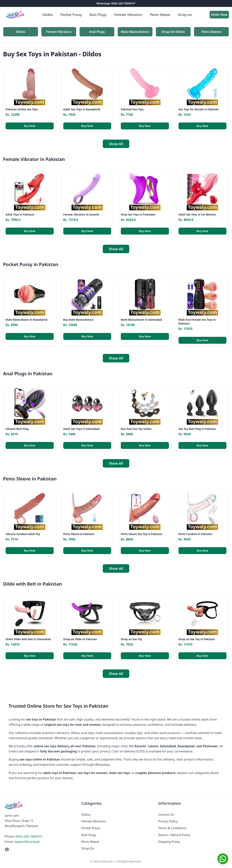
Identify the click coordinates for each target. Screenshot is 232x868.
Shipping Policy (169, 842)
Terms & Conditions (172, 828)
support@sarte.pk (27, 842)
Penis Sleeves (211, 32)
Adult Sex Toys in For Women (197, 214)
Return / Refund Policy (174, 835)
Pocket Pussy (71, 15)
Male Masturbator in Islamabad (141, 320)
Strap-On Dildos (173, 32)
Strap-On (88, 848)
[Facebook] (39, 850)
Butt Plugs (98, 15)
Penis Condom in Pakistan (195, 534)
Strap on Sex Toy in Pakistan (197, 639)
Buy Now (30, 126)
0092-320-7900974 (29, 836)
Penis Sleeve (160, 15)
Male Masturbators (135, 32)
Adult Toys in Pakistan (20, 214)
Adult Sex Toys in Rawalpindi (82, 109)
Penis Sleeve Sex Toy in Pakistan (142, 534)
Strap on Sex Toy (131, 639)
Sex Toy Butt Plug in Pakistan (197, 429)
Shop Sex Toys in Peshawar (138, 214)
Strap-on (185, 15)
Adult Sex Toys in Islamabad (81, 429)
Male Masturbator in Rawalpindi (27, 320)
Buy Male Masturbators (79, 320)
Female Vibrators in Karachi (81, 214)
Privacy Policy (168, 821)
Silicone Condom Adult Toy (23, 534)
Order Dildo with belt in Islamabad (28, 639)
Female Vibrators (128, 15)
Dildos (48, 15)
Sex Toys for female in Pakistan (199, 109)
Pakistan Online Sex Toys (22, 109)
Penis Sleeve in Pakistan (79, 534)
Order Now (219, 15)
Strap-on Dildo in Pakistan (80, 639)
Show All (116, 144)
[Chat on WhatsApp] (223, 859)
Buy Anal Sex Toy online (136, 429)
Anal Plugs (97, 32)
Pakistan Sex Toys (132, 109)
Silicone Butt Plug (17, 429)
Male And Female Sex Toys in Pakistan (197, 322)
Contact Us (166, 815)
